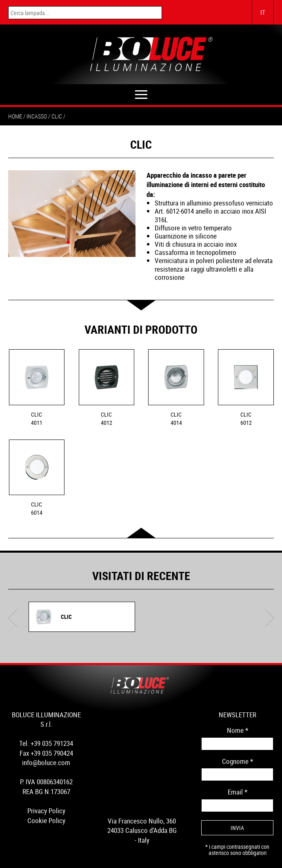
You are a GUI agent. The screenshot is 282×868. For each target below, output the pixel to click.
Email (238, 792)
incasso (37, 116)
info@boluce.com (46, 762)
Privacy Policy (46, 811)
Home (15, 116)
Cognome (238, 761)
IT (263, 12)
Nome (238, 730)
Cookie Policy (46, 820)
